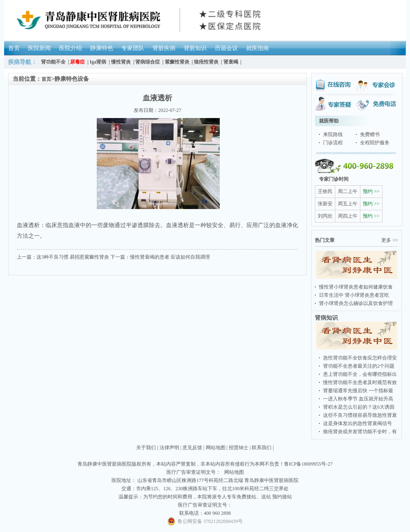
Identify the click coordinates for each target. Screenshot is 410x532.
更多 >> (390, 240)
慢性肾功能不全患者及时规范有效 (360, 382)
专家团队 (133, 48)
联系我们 (262, 448)
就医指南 (257, 48)
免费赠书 (370, 134)
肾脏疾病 (164, 48)
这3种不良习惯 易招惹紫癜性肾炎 (73, 257)
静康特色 (102, 48)
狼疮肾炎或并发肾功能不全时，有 (360, 432)
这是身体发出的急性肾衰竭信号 (358, 423)
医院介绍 (71, 48)
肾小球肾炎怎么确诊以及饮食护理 (356, 303)
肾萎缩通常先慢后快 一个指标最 (358, 391)
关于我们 (146, 448)
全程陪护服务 (375, 143)
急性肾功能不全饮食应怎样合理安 (360, 358)
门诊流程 (333, 143)
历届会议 (226, 48)
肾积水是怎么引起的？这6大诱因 (359, 407)
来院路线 (333, 134)
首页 (14, 48)
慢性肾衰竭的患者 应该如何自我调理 (170, 257)
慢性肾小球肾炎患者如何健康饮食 (356, 287)
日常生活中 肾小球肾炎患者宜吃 (354, 295)
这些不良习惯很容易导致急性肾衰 (360, 415)
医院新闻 (39, 48)
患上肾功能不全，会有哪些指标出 (360, 374)
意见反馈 (192, 448)
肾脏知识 (195, 48)
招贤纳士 (239, 448)
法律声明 (169, 448)
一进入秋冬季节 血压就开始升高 (358, 399)
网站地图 (216, 448)
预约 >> (371, 191)
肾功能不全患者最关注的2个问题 (359, 366)
